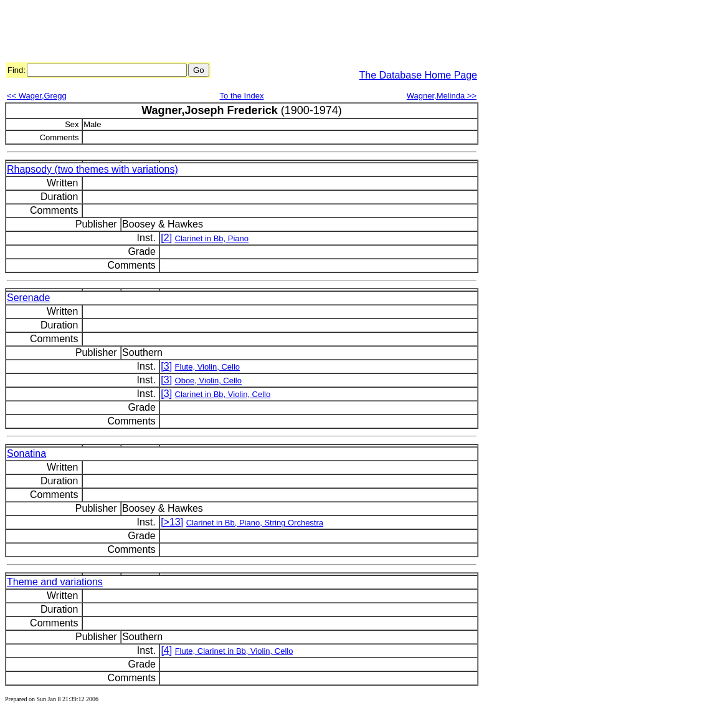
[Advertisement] (232, 33)
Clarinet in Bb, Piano (212, 238)
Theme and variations (55, 582)
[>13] (172, 522)
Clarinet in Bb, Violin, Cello (223, 394)
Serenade (28, 298)
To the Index (242, 96)
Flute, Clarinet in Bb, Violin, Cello (234, 651)
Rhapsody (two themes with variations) (92, 169)
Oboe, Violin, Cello (208, 381)
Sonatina (26, 453)
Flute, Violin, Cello (208, 367)
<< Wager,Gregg (37, 96)
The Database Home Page (418, 75)
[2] (166, 238)
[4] (166, 650)
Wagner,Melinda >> (442, 96)
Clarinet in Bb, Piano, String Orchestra (255, 523)
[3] (166, 366)
